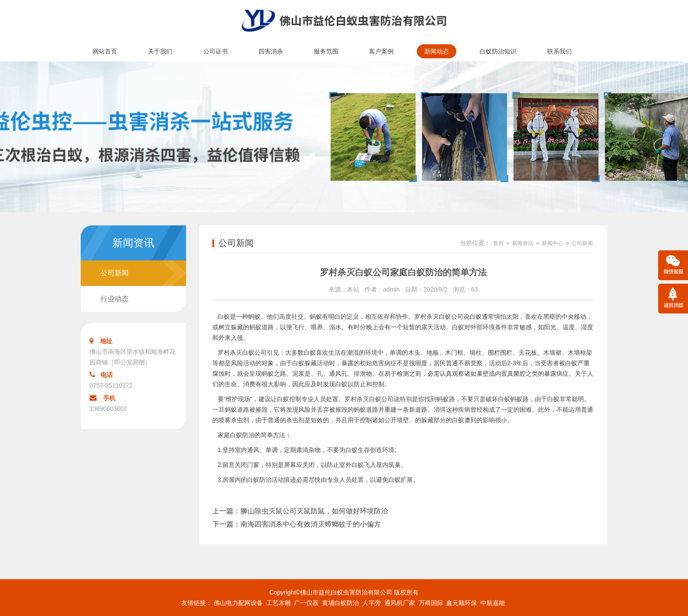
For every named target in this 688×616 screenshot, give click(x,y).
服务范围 (326, 51)
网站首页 (105, 51)
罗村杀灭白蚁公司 (439, 317)
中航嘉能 (493, 603)
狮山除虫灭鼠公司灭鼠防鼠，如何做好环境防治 (314, 511)
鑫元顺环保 (462, 603)
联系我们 (559, 51)
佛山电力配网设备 (238, 603)
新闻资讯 (523, 243)
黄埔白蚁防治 (340, 603)
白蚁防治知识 (498, 51)
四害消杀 (271, 51)
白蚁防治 (242, 435)
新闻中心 (552, 243)
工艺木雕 (279, 603)
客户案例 (381, 51)
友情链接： (197, 603)
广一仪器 (306, 603)
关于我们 (160, 51)
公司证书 (215, 51)
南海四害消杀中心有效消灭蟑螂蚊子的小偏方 (311, 524)
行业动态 (115, 299)
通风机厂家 (400, 603)
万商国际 (431, 603)
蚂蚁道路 (366, 409)
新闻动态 (437, 51)
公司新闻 (115, 273)
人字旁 (372, 603)
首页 (498, 243)
